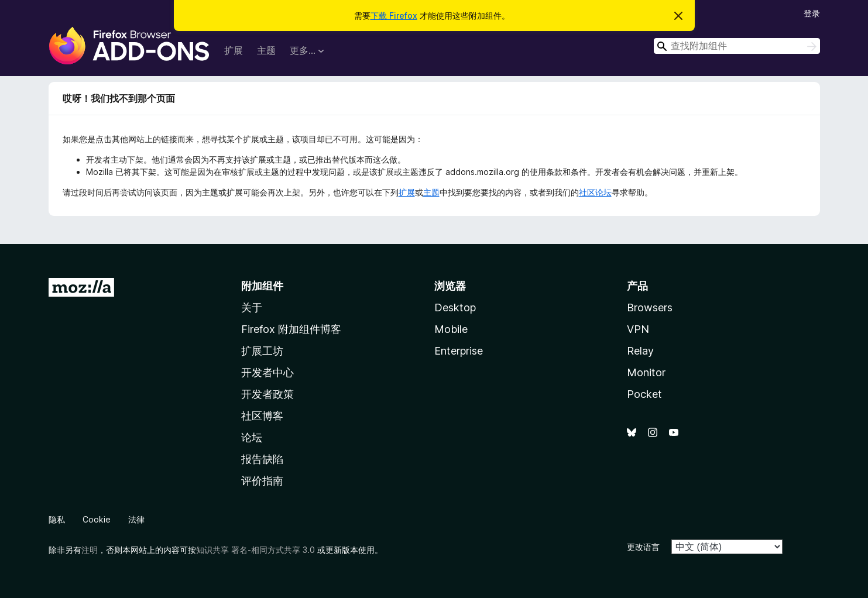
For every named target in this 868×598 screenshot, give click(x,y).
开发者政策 (267, 394)
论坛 (252, 437)
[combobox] (737, 46)
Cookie (97, 519)
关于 (252, 307)
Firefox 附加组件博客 (291, 329)
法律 (136, 519)
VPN (638, 329)
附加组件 (262, 286)
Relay (640, 351)
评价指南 (262, 481)
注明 (90, 550)
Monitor (646, 372)
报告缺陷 (262, 459)
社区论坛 (595, 192)
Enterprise (459, 351)
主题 (266, 50)
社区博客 (262, 416)
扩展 (234, 50)
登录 (812, 13)
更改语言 (643, 547)
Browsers (650, 307)
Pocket (644, 394)
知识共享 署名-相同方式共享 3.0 (255, 550)
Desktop (455, 307)
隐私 (57, 519)
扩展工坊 (262, 351)
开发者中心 (267, 372)
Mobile (451, 329)
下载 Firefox (394, 16)
